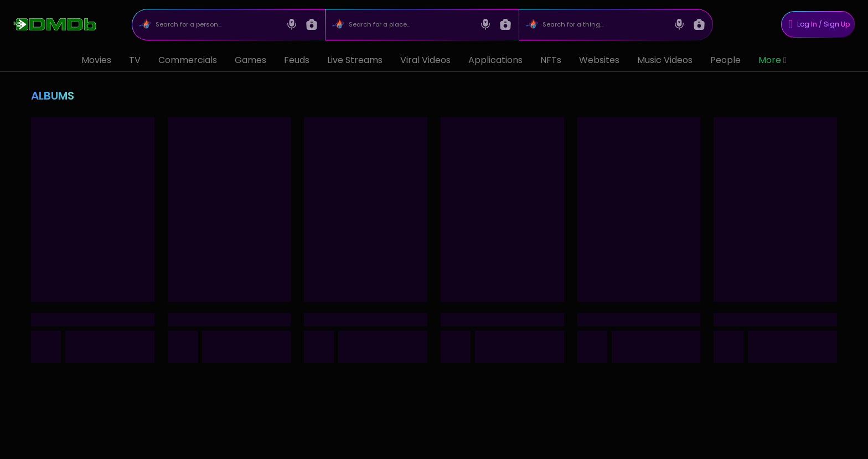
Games (250, 60)
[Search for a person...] (217, 25)
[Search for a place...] (410, 25)
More (773, 60)
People (725, 60)
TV (135, 60)
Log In (807, 24)
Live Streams (355, 60)
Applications (495, 60)
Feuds (297, 60)
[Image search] (312, 24)
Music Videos (665, 60)
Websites (599, 60)
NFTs (551, 60)
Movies (96, 60)
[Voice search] (292, 24)
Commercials (188, 60)
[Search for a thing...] (604, 25)
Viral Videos (425, 60)
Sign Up (837, 24)
